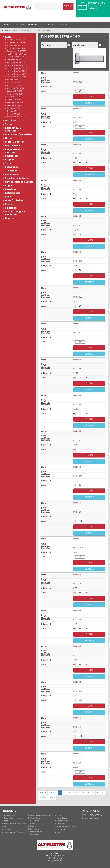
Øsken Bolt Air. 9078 (16, 117)
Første (43, 793)
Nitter (9, 138)
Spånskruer (12, 167)
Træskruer (11, 171)
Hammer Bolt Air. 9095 (17, 65)
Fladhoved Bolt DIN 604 (17, 54)
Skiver (9, 124)
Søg (67, 7)
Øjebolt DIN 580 (14, 114)
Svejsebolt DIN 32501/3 (16, 88)
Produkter (36, 25)
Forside (5, 31)
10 (103, 793)
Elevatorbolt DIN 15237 (16, 51)
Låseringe (11, 189)
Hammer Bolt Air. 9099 (17, 74)
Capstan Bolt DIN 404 (16, 48)
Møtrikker (11, 121)
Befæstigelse (13, 193)
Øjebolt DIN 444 (14, 111)
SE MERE (89, 103)
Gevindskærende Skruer (19, 182)
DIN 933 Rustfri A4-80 (44, 31)
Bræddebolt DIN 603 (16, 45)
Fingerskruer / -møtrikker (15, 832)
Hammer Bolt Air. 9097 (17, 71)
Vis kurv (94, 8)
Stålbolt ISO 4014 (14, 85)
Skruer (9, 163)
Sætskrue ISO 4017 (15, 94)
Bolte (13, 31)
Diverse (10, 218)
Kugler (9, 186)
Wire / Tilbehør (14, 201)
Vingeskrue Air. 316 (15, 103)
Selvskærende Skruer (17, 178)
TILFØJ (89, 97)
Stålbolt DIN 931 (13, 83)
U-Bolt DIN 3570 (14, 100)
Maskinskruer (13, 146)
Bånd (8, 197)
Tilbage (53, 793)
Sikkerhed (11, 208)
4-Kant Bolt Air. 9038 (16, 43)
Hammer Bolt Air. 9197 (16, 77)
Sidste (52, 797)
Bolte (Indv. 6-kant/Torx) (15, 824)
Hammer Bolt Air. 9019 (16, 60)
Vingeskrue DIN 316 (15, 105)
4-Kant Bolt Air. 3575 (16, 40)
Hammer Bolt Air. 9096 (17, 68)
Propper (10, 160)
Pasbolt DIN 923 (13, 80)
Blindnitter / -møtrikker (19, 135)
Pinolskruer (12, 156)
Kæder (9, 204)
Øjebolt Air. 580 (13, 108)
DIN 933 (77, 73)
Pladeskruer (12, 175)
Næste (43, 797)
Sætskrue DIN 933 (25, 31)
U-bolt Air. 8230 (14, 97)
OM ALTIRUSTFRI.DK (15, 25)
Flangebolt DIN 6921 (15, 57)
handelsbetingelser (58, 25)
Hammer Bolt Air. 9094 (17, 63)
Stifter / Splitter (14, 142)
